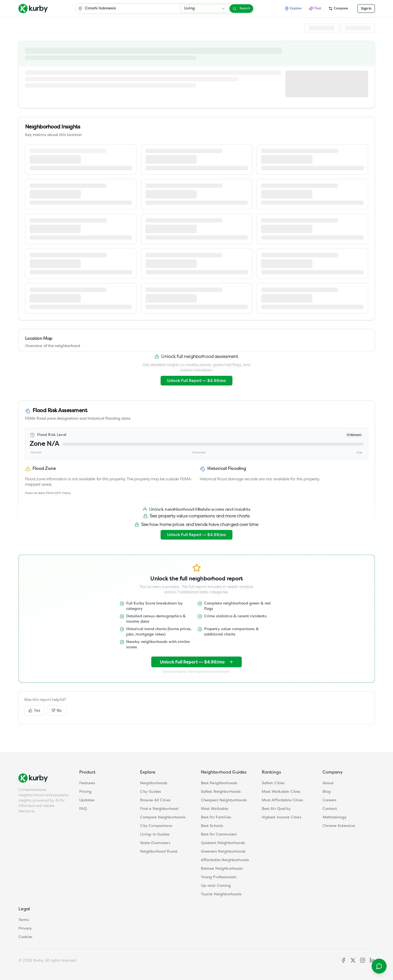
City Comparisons (156, 826)
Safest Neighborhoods (221, 792)
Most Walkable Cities (281, 792)
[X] (353, 960)
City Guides (151, 792)
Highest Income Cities (281, 817)
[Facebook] (343, 960)
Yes (34, 710)
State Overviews (155, 843)
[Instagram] (363, 960)
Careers (330, 800)
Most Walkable (215, 809)
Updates (87, 800)
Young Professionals (219, 877)
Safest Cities (273, 783)
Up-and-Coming (216, 886)
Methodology (335, 817)
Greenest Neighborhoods (223, 852)
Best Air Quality (276, 809)
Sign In (366, 8)
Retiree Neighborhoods (222, 869)
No (57, 710)
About (328, 783)
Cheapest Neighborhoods (224, 800)
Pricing (86, 792)
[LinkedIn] (372, 960)
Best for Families (216, 817)
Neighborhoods (154, 783)
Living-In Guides (155, 835)
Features (87, 783)
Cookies (25, 937)
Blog (327, 792)
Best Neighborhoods (219, 783)
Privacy (25, 929)
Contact (330, 809)
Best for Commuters (219, 835)
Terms (24, 920)
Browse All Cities (155, 800)
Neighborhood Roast (159, 852)
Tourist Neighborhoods (221, 894)
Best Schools (212, 826)
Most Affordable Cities (282, 800)
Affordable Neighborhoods (225, 860)
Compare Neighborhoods (163, 817)
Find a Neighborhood (159, 809)
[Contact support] (379, 966)
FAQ (83, 809)
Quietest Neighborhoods (223, 843)
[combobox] (205, 9)
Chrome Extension (339, 826)
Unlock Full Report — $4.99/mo (196, 380)
